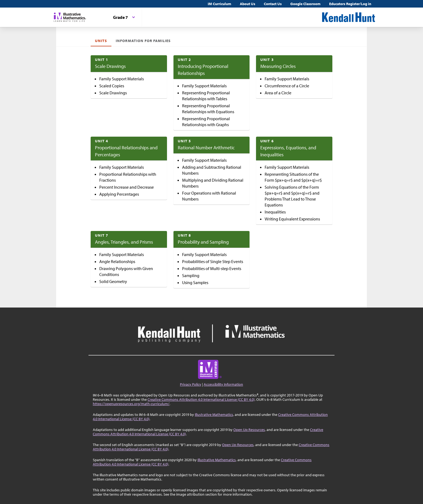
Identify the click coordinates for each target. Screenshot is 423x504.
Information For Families (143, 41)
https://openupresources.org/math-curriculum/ (131, 404)
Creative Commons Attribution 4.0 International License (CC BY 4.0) (201, 399)
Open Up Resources (249, 430)
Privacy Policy (191, 384)
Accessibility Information (223, 384)
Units (101, 41)
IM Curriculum (219, 4)
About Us (248, 4)
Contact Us (273, 4)
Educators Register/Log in (350, 4)
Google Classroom (305, 4)
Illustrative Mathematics (214, 415)
